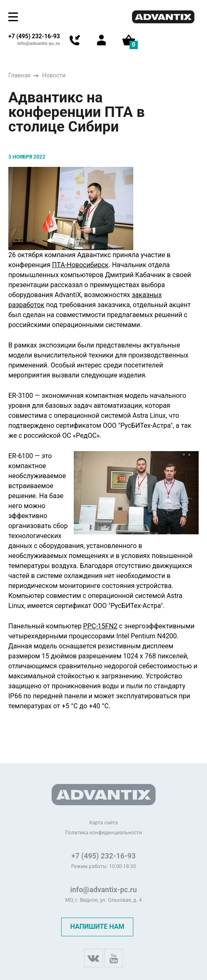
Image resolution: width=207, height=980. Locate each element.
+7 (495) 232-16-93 (34, 36)
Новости (54, 75)
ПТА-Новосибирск (80, 265)
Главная (19, 75)
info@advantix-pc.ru (39, 43)
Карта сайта (103, 823)
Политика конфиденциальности (103, 833)
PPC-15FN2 (100, 626)
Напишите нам (97, 927)
